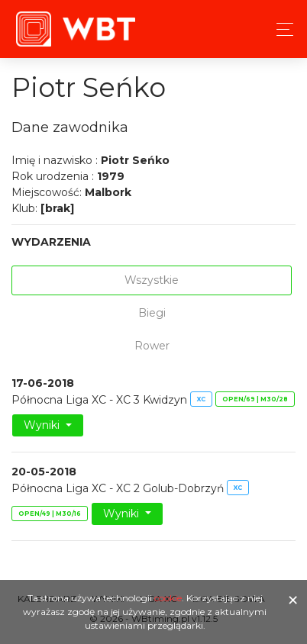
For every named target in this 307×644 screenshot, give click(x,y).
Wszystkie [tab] (152, 280)
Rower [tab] (152, 346)
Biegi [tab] (152, 313)
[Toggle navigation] (281, 29)
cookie (168, 598)
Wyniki (43, 425)
